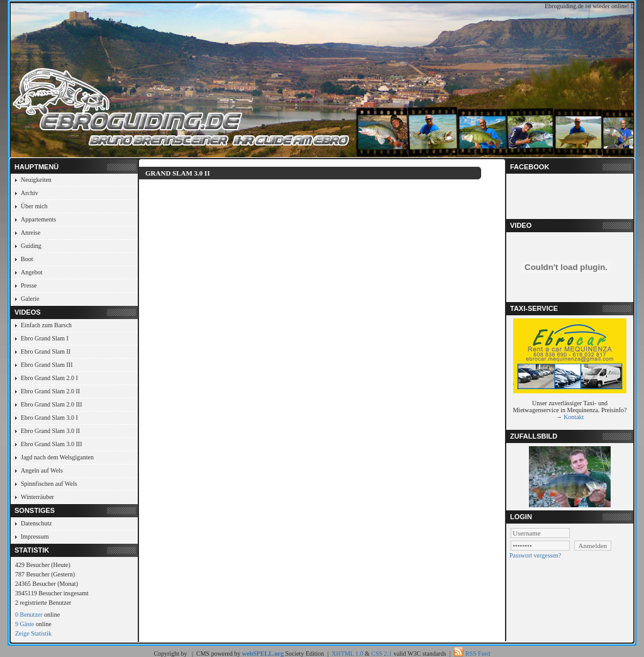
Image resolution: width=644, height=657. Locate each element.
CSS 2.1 (381, 654)
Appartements (38, 219)
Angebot (31, 272)
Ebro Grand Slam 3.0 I (49, 418)
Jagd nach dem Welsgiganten (57, 457)
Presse (29, 285)
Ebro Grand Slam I (45, 338)
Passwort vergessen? (535, 555)
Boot (27, 259)
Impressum (35, 536)
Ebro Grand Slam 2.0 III (51, 404)
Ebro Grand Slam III (47, 365)
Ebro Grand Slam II (46, 351)
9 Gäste (25, 624)
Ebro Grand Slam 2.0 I (49, 378)
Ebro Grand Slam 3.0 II (50, 431)
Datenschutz (36, 523)
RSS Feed (478, 654)
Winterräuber (37, 497)
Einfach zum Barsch (46, 325)
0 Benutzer (29, 615)
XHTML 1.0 (347, 654)
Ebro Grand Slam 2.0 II (50, 391)
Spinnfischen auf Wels (49, 484)
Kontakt (574, 417)
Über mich (34, 206)
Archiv (30, 193)
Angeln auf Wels (42, 470)
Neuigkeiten (36, 180)
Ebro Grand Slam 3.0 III (51, 444)
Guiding (31, 246)
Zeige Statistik (33, 633)
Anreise (31, 233)
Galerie (30, 299)
